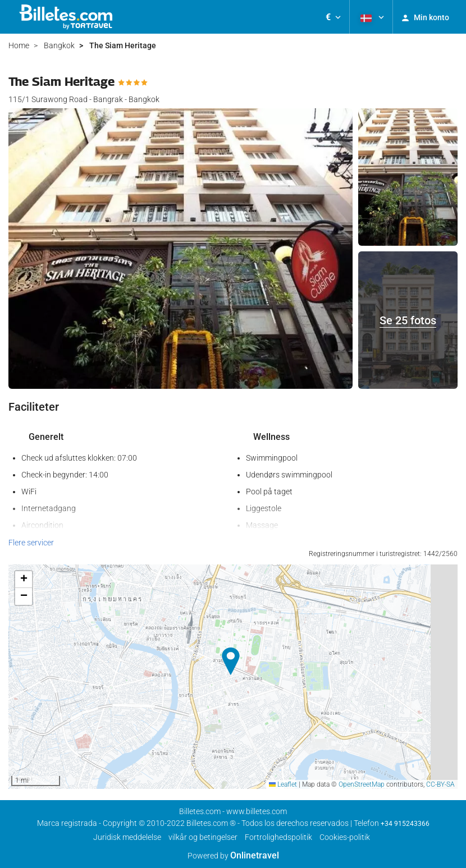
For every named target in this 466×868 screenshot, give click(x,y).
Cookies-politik (345, 837)
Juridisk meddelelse (127, 837)
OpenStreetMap (362, 784)
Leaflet (283, 784)
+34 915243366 (405, 824)
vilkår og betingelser (203, 837)
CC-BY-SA (440, 784)
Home (19, 45)
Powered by (233, 856)
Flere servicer (31, 543)
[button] (333, 17)
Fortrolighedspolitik (278, 837)
